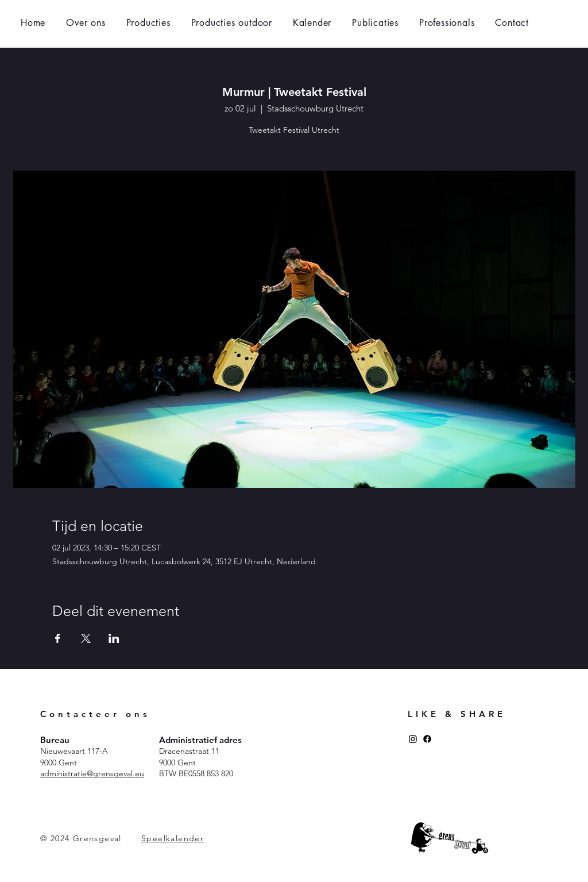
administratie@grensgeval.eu (92, 773)
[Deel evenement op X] (86, 638)
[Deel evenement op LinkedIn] (114, 638)
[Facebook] (427, 739)
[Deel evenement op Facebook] (58, 638)
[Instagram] (413, 739)
